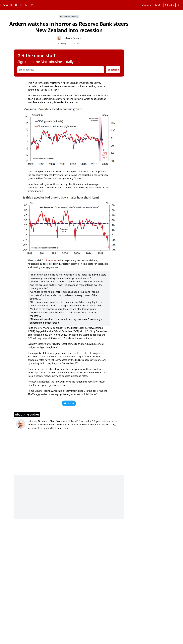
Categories (147, 5)
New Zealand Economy (69, 17)
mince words (51, 260)
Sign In (158, 5)
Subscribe (113, 70)
